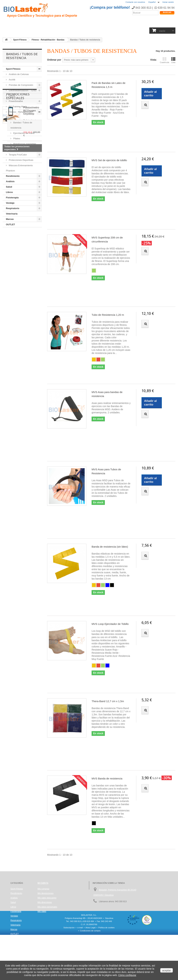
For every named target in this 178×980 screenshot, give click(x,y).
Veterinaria (132, 30)
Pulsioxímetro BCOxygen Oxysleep (31, 254)
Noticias (96, 23)
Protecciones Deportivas (21, 160)
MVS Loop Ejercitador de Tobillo (110, 624)
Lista (173, 60)
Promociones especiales (18, 240)
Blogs (108, 23)
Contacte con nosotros (135, 2)
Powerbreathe (16, 101)
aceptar (167, 970)
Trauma (51, 23)
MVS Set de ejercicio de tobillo (109, 160)
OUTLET (10, 224)
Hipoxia (38, 23)
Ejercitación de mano (24, 133)
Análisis (58, 30)
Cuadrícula (165, 60)
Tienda (163, 23)
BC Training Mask (17, 107)
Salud (46, 30)
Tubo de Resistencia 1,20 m (108, 315)
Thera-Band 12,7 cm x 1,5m (108, 701)
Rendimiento (80, 23)
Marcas (147, 30)
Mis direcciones (45, 902)
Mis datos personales (47, 907)
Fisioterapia (84, 30)
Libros (70, 30)
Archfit (12, 80)
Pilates (16, 138)
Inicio (8, 23)
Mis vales (42, 911)
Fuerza (17, 149)
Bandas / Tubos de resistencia (21, 125)
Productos (121, 23)
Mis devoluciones (46, 893)
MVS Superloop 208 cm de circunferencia (107, 239)
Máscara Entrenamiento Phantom (19, 168)
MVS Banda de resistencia (107, 778)
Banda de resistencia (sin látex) (110, 547)
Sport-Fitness (12, 30)
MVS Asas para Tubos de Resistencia (106, 471)
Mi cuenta (43, 883)
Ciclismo (64, 23)
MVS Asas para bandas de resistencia (107, 394)
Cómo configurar (127, 975)
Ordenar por (54, 60)
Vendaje (100, 30)
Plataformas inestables (24, 144)
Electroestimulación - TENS (22, 90)
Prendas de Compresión (21, 85)
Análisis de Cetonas (19, 74)
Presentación (22, 23)
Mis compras (43, 889)
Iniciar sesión (168, 2)
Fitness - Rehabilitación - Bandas (20, 115)
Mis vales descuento (47, 898)
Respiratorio (115, 30)
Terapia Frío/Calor (18, 155)
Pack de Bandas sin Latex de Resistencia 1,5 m (108, 85)
